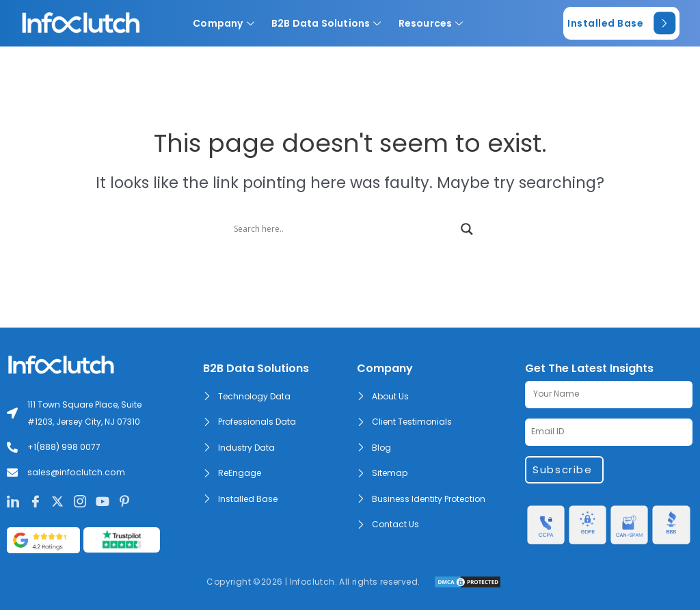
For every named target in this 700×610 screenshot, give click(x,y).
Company (229, 23)
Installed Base (621, 24)
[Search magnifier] (467, 229)
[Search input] (344, 229)
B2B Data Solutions (332, 23)
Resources (436, 23)
